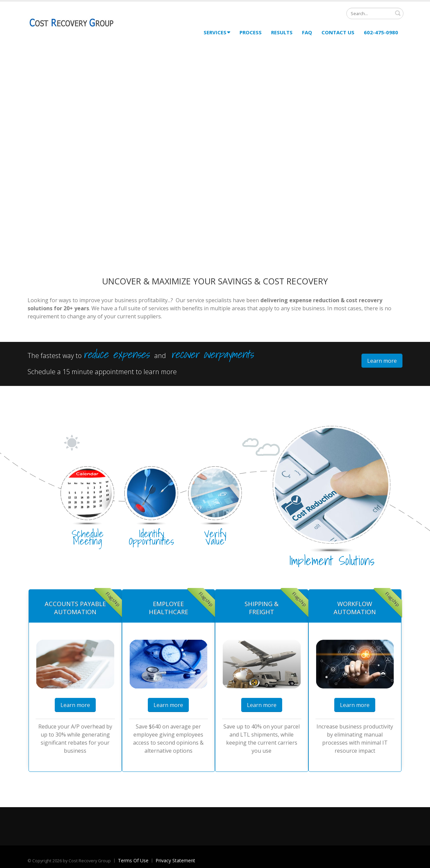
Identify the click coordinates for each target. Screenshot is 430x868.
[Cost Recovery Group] (71, 23)
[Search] (375, 13)
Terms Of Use (133, 860)
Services (217, 32)
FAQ (307, 32)
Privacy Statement (175, 860)
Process (251, 32)
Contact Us (338, 32)
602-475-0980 (381, 32)
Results (282, 32)
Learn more (382, 361)
